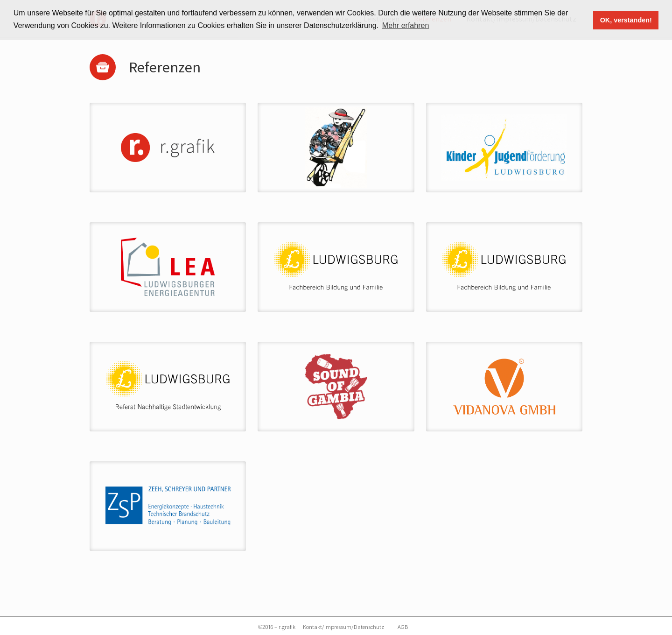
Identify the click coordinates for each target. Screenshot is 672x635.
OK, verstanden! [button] (626, 20)
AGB (403, 627)
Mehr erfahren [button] (406, 25)
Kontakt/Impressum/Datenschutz (343, 627)
